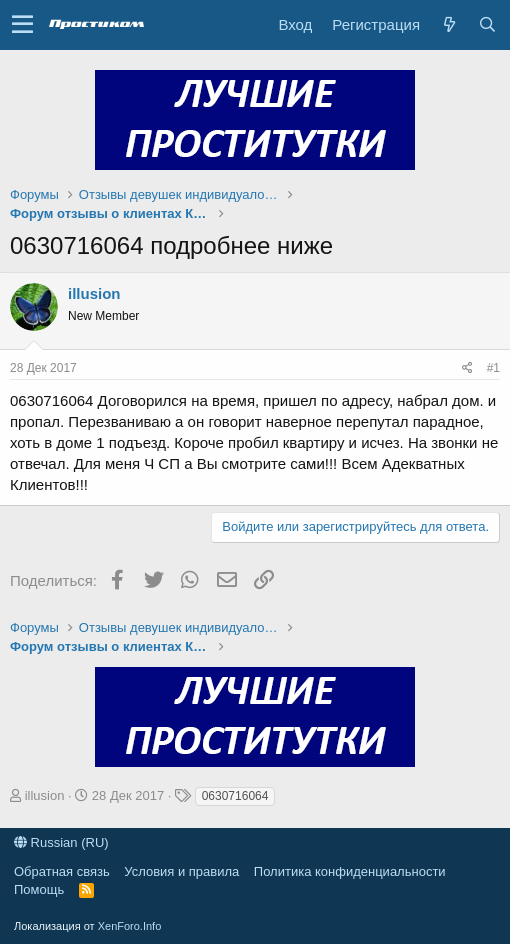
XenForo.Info (130, 926)
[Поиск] (487, 24)
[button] (22, 25)
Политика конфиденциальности (350, 871)
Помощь (39, 889)
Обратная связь (62, 871)
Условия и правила (181, 871)
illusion (94, 293)
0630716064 (235, 796)
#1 (493, 368)
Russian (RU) (61, 842)
